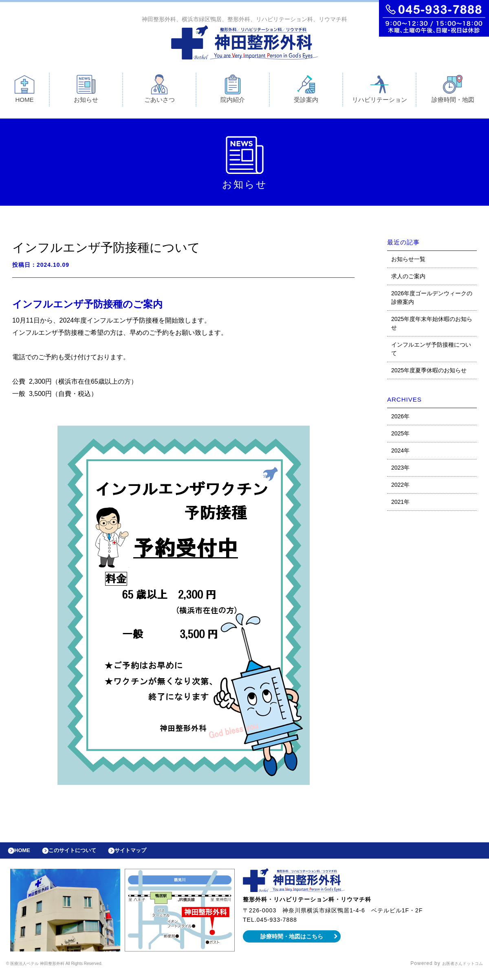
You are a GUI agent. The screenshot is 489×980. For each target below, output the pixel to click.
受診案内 (306, 91)
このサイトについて (83, 855)
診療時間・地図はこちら (292, 943)
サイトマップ (149, 855)
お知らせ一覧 (408, 261)
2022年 (400, 487)
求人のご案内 (408, 278)
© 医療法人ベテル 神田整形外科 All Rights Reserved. (72, 970)
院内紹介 (233, 91)
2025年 (400, 435)
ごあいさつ (160, 91)
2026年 (400, 418)
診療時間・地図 (453, 91)
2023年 (400, 470)
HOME (24, 91)
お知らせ (86, 91)
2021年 (400, 504)
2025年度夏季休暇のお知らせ (429, 372)
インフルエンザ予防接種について (431, 351)
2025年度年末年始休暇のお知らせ (432, 325)
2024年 (400, 453)
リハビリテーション (380, 91)
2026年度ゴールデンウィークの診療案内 (432, 300)
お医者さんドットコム (456, 970)
